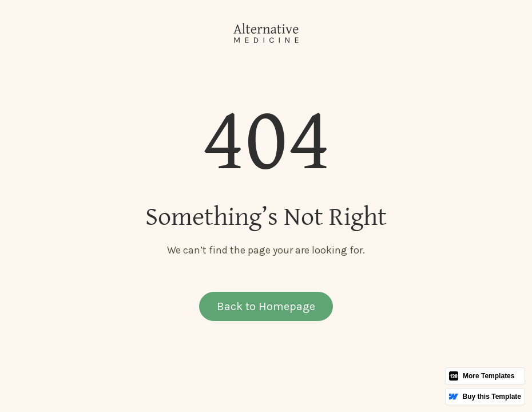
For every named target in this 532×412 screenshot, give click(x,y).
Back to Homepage (266, 306)
